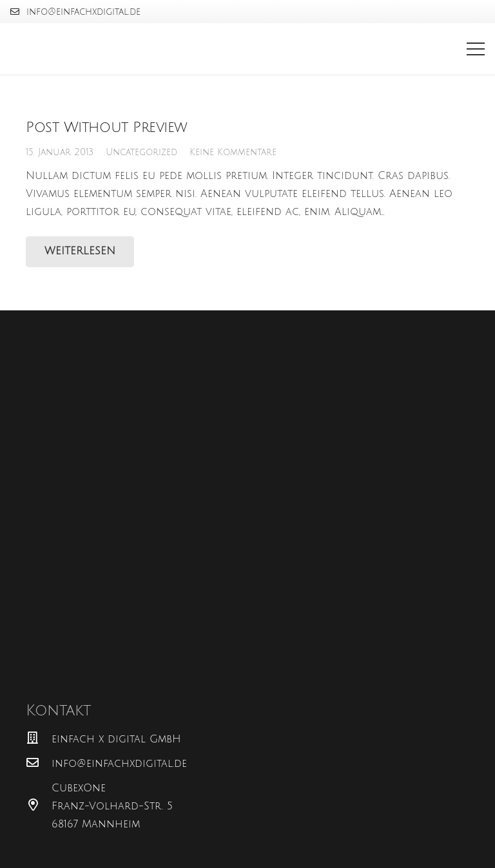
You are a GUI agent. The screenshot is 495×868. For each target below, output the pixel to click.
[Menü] (476, 49)
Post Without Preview (107, 127)
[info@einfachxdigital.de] (39, 764)
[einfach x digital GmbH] (39, 739)
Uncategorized (141, 152)
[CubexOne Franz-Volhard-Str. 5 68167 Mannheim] (39, 806)
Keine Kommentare (233, 152)
